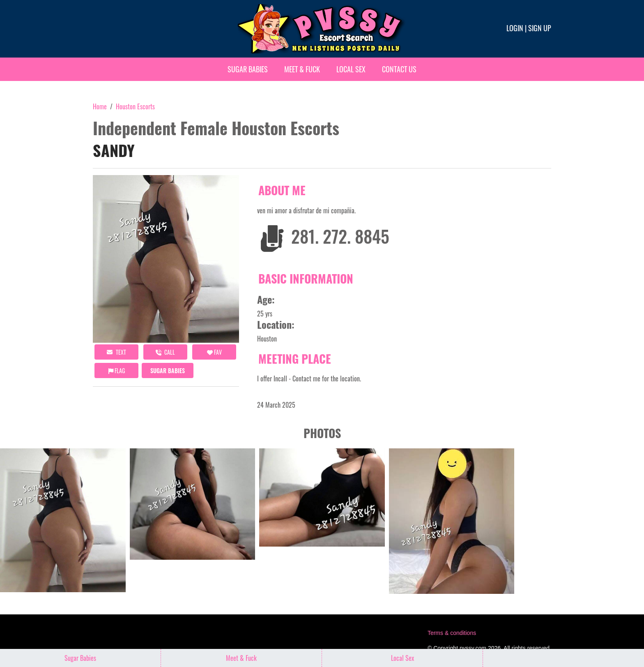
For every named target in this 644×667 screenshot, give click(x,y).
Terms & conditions (452, 633)
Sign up (540, 28)
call (165, 352)
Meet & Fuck (302, 69)
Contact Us (399, 69)
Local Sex (351, 69)
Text (116, 352)
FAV (214, 352)
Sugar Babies (248, 69)
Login (515, 28)
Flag (117, 370)
